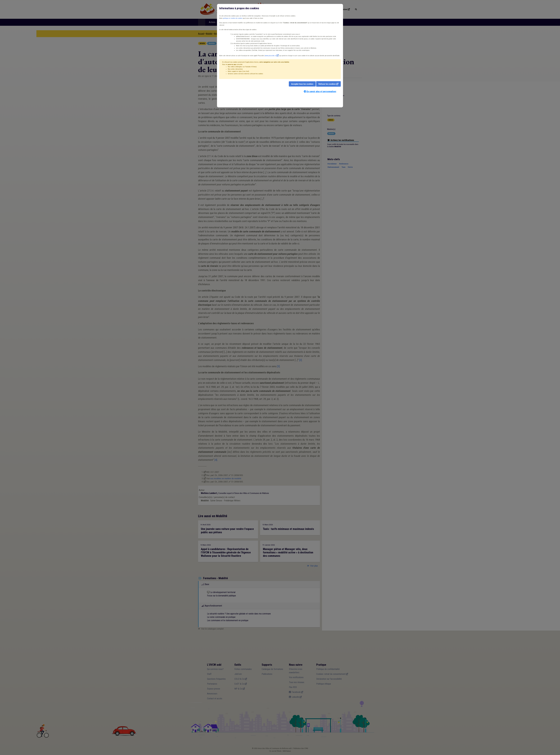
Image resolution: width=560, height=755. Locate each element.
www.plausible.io (270, 56)
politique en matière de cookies (233, 18)
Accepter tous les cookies (302, 84)
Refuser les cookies (327, 84)
